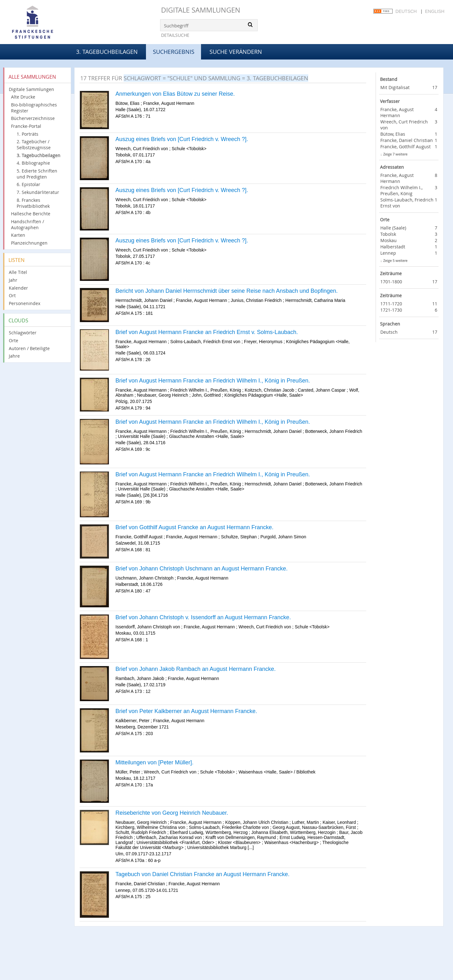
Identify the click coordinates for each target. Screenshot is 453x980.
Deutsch (406, 11)
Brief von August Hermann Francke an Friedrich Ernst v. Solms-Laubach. (207, 332)
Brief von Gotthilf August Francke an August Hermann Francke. (194, 527)
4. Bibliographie (33, 163)
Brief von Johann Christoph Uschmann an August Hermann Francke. (201, 569)
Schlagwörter (23, 333)
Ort (12, 295)
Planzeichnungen (29, 243)
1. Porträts (28, 134)
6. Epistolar (28, 184)
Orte (14, 340)
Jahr (13, 280)
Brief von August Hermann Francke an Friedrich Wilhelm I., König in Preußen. (213, 381)
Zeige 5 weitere (395, 261)
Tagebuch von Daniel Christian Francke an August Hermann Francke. (202, 874)
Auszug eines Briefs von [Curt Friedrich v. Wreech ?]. (182, 139)
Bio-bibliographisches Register (34, 108)
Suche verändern (236, 52)
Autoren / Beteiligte (29, 348)
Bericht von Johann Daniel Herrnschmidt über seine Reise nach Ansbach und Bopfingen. (226, 291)
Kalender (18, 288)
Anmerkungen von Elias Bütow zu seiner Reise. (175, 94)
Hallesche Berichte (31, 214)
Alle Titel (18, 272)
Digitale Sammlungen (201, 10)
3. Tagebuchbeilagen (107, 52)
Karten (18, 235)
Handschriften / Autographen (28, 224)
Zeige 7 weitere (395, 154)
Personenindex (25, 303)
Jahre (14, 356)
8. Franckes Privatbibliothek (33, 203)
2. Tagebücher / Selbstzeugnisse (34, 144)
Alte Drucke (23, 97)
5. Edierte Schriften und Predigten (37, 174)
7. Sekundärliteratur (38, 192)
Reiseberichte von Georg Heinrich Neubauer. (172, 813)
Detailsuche (175, 35)
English (435, 11)
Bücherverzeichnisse (33, 118)
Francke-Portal (26, 126)
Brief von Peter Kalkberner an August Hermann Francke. (186, 711)
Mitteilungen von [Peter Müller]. (154, 762)
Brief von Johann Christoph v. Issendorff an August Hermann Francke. (203, 617)
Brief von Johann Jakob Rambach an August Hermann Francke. (196, 669)
